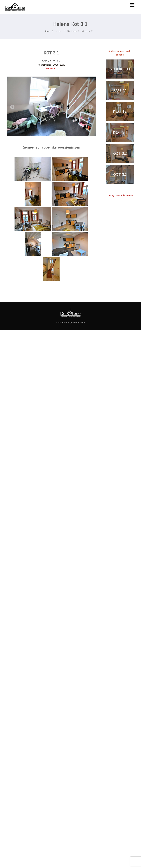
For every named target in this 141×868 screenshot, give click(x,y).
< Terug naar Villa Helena (120, 195)
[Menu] (132, 5)
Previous (11, 106)
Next (90, 106)
